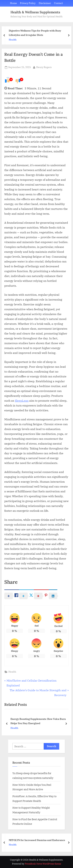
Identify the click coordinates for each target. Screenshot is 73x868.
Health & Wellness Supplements (35, 12)
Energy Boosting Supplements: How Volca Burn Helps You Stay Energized (38, 721)
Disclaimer (45, 3)
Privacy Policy (28, 3)
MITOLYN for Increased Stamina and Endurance (37, 840)
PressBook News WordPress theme (43, 864)
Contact (58, 3)
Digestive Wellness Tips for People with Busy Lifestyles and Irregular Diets (35, 33)
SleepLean (22, 401)
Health (13, 40)
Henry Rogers (44, 67)
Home (13, 3)
